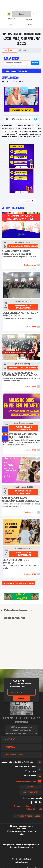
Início (5, 50)
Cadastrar (22, 698)
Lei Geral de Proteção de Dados (27, 816)
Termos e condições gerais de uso (28, 806)
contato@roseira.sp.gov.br (26, 781)
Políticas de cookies (34, 809)
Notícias (13, 50)
